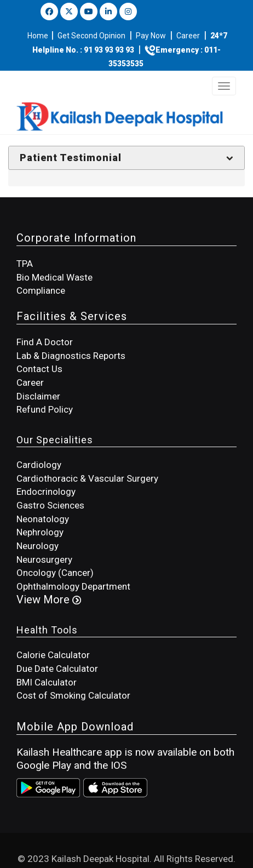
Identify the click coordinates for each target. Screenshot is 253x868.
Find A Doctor (45, 342)
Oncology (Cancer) (55, 573)
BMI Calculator (47, 682)
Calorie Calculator (53, 655)
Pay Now (151, 36)
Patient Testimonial (71, 158)
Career (188, 36)
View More (49, 599)
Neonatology (43, 519)
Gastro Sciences (50, 505)
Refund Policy (45, 409)
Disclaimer (38, 396)
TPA (25, 264)
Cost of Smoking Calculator (73, 695)
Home (39, 36)
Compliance (41, 290)
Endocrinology (46, 492)
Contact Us (39, 369)
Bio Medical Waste (54, 277)
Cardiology (39, 465)
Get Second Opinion (91, 36)
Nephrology (40, 532)
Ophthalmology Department (73, 586)
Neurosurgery (44, 559)
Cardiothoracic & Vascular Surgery (87, 478)
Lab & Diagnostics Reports (71, 356)
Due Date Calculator (57, 669)
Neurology (38, 546)
